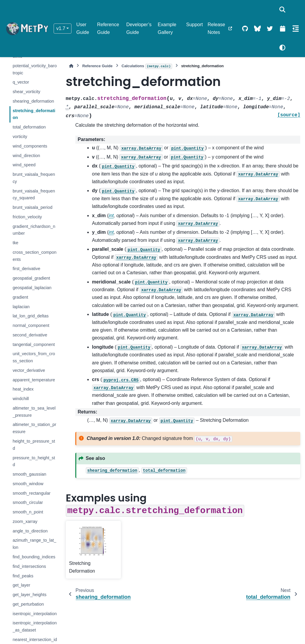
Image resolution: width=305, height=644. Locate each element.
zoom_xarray (25, 521)
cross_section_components (34, 256)
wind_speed (24, 165)
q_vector (21, 82)
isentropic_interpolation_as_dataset (35, 626)
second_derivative (30, 335)
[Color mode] (282, 48)
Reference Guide (108, 28)
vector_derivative (29, 370)
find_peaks (23, 576)
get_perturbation (28, 604)
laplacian (21, 307)
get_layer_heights (29, 595)
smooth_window (28, 484)
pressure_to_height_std (34, 461)
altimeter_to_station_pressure (34, 428)
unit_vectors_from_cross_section (34, 357)
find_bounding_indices (34, 557)
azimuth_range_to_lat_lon (34, 544)
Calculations (147, 66)
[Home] (71, 66)
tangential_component (34, 344)
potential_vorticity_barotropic (35, 69)
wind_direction (26, 156)
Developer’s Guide (139, 28)
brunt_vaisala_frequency (34, 178)
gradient (20, 297)
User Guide (83, 28)
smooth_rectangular (31, 493)
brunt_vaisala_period (32, 207)
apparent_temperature (34, 380)
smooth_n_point (28, 512)
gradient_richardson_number (34, 230)
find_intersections (29, 566)
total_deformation (29, 127)
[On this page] (295, 29)
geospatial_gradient (31, 278)
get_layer (21, 585)
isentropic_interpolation (35, 614)
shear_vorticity (26, 92)
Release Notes (216, 28)
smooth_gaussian (29, 474)
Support (194, 25)
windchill (21, 399)
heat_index (23, 389)
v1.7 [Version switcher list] (61, 28)
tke (15, 243)
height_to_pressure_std (34, 445)
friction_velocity (27, 217)
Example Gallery (167, 28)
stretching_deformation (34, 114)
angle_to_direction (30, 531)
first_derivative (26, 269)
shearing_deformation (33, 101)
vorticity (20, 137)
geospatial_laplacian (32, 288)
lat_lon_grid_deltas (31, 316)
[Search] (282, 10)
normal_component (31, 325)
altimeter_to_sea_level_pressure (34, 412)
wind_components (30, 146)
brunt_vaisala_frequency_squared (34, 195)
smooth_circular (28, 502)
